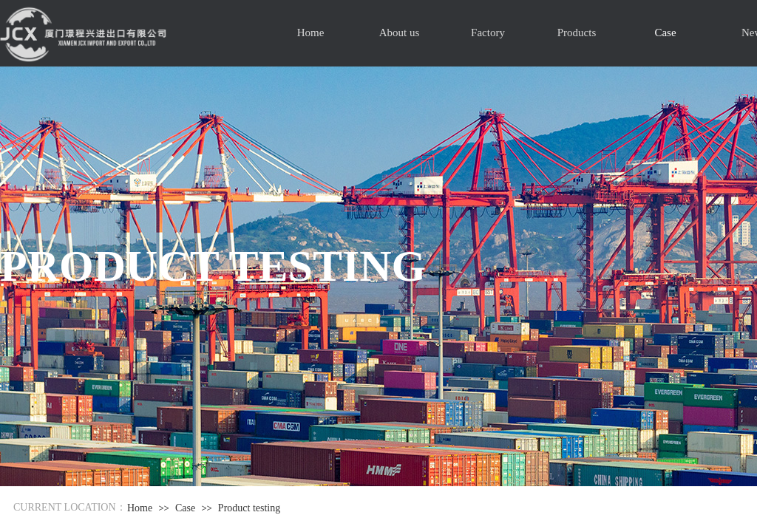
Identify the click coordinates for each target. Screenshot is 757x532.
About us (400, 33)
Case (665, 33)
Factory (488, 33)
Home (311, 33)
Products (577, 33)
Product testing (249, 508)
